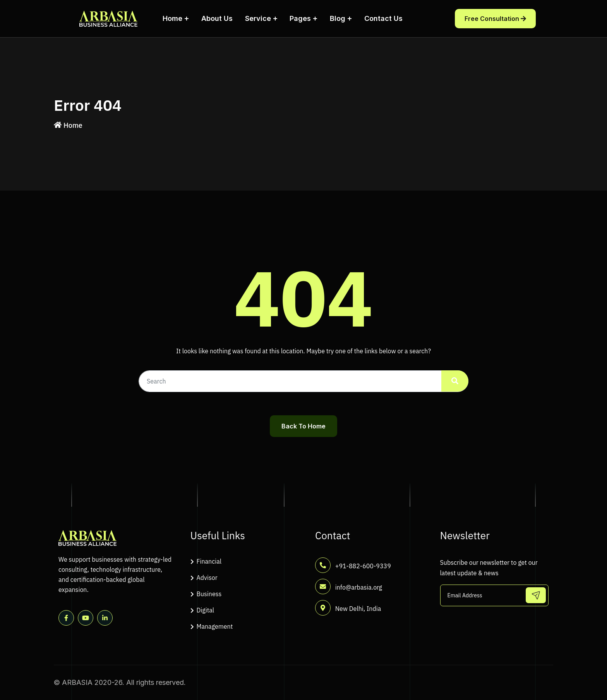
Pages (300, 18)
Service (258, 18)
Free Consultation (495, 19)
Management (215, 626)
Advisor (207, 578)
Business (209, 594)
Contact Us (383, 18)
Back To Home (303, 426)
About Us (217, 18)
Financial (209, 561)
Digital (206, 610)
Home (172, 18)
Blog (338, 18)
